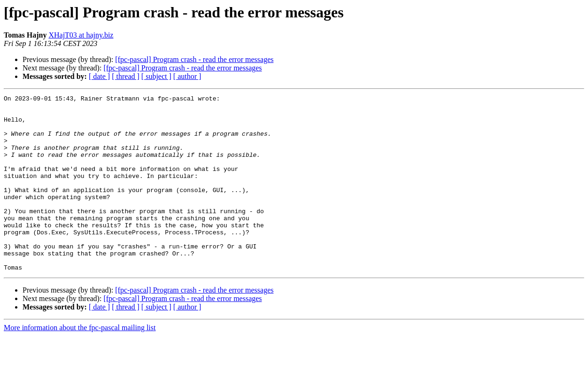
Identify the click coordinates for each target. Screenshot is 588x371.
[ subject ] (156, 76)
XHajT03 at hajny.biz (81, 35)
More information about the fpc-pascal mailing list (80, 363)
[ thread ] (126, 76)
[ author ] (187, 76)
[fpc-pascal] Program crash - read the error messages (194, 59)
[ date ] (99, 76)
